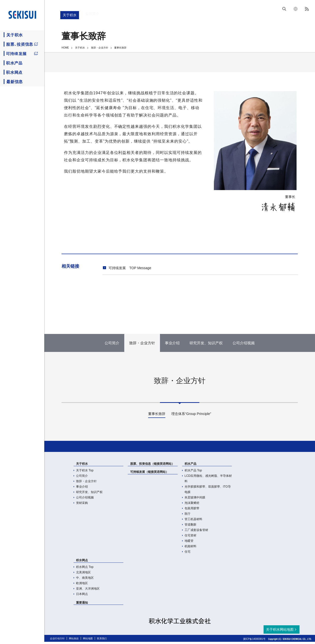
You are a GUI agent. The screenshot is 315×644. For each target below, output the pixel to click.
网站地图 (88, 641)
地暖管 (189, 543)
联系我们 (102, 641)
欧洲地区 (82, 585)
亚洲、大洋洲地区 (88, 591)
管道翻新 (190, 527)
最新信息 (22, 82)
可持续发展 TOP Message (130, 268)
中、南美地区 (85, 580)
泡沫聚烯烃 (192, 505)
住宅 (188, 554)
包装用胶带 (192, 511)
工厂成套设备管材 (196, 532)
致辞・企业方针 (100, 48)
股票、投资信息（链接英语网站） (152, 466)
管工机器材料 (193, 521)
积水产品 (22, 63)
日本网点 (82, 596)
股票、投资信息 (22, 44)
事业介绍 (82, 489)
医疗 (188, 516)
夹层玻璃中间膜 (195, 500)
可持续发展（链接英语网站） (149, 474)
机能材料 (190, 548)
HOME (65, 48)
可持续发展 (22, 54)
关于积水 (22, 35)
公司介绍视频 (85, 500)
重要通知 (82, 605)
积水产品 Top (193, 473)
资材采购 (82, 505)
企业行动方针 (57, 641)
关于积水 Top (85, 473)
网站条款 (74, 641)
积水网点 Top (85, 569)
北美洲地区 (83, 575)
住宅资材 (190, 538)
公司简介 (82, 478)
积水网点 (22, 72)
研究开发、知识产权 (89, 494)
